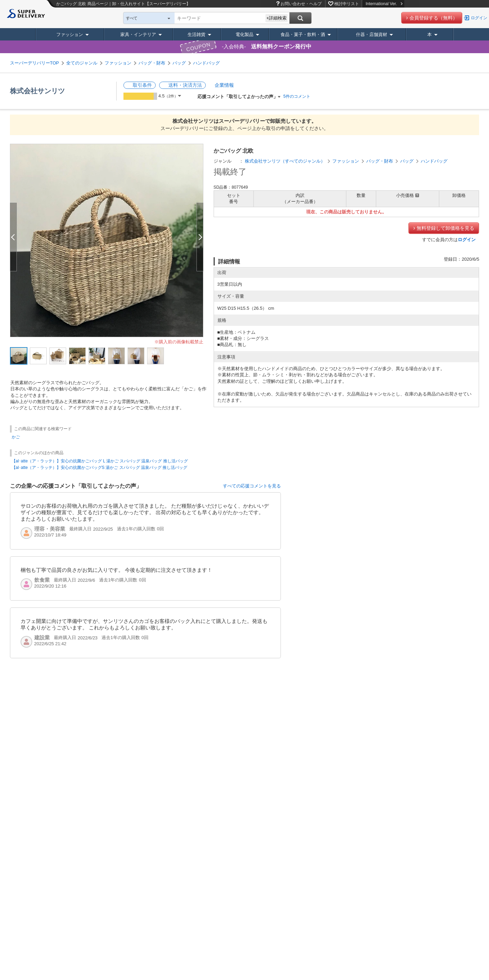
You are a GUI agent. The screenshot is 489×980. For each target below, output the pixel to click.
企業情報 (224, 85)
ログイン (479, 18)
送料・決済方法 (185, 85)
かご (16, 437)
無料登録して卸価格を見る (445, 228)
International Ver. (384, 4)
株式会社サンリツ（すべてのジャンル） (285, 161)
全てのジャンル (82, 63)
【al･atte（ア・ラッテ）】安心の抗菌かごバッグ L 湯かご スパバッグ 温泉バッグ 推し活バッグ (100, 461)
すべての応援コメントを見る (252, 486)
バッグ (179, 63)
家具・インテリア (138, 34)
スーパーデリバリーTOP (35, 63)
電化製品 (244, 34)
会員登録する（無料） (433, 18)
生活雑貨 (196, 34)
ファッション (70, 34)
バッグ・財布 (152, 63)
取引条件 (142, 85)
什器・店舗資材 (372, 34)
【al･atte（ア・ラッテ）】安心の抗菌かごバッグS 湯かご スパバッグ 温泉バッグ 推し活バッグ (100, 468)
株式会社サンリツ (37, 91)
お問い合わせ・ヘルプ (301, 4)
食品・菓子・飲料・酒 (303, 34)
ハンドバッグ (206, 63)
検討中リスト (347, 4)
